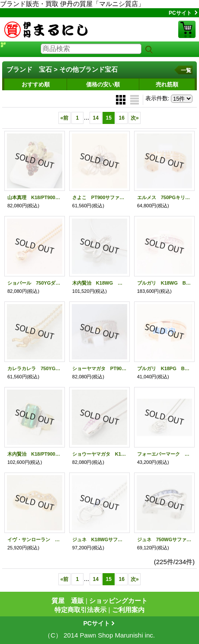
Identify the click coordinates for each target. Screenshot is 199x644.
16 (122, 118)
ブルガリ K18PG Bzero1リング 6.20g (164, 368)
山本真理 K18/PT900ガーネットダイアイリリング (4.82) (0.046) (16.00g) (35, 197)
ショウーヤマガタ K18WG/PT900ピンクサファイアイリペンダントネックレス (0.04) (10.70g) (99, 454)
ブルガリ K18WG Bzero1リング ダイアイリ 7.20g (164, 283)
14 (96, 118)
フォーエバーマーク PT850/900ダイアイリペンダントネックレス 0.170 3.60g (164, 454)
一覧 (186, 70)
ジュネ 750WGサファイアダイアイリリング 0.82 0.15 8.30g (164, 539)
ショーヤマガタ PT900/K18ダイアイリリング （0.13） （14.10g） (99, 368)
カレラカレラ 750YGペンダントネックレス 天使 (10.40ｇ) (35, 368)
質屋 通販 (68, 601)
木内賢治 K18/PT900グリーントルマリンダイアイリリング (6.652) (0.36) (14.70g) (35, 454)
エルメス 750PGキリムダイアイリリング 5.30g (164, 197)
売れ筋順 (167, 84)
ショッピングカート (187, 29)
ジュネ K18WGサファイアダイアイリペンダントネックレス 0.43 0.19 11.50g (99, 539)
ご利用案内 (128, 610)
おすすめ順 (36, 84)
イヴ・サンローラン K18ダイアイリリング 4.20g (35, 539)
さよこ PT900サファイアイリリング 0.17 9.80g (99, 197)
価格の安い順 (103, 84)
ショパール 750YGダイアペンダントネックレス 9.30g (35, 283)
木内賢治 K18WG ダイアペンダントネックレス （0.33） (99, 283)
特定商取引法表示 (80, 610)
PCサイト (180, 13)
